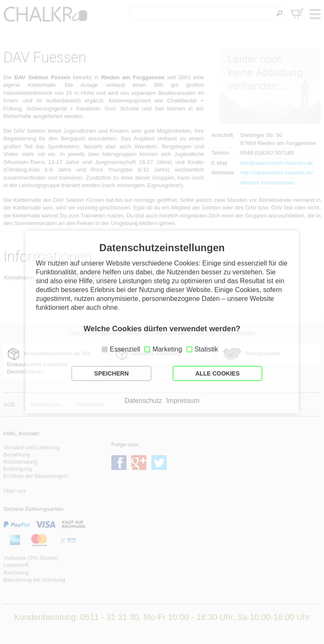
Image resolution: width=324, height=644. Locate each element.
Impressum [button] (183, 401)
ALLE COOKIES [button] (217, 373)
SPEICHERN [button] (111, 373)
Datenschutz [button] (143, 401)
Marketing (167, 349)
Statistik (206, 349)
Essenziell (125, 349)
